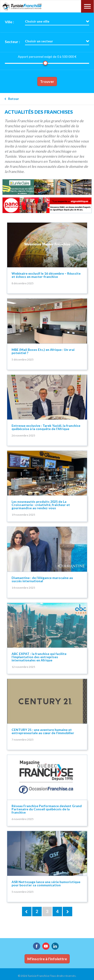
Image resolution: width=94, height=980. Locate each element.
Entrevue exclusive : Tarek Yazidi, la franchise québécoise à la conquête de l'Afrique (46, 427)
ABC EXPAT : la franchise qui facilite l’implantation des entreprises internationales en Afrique (39, 657)
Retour (14, 99)
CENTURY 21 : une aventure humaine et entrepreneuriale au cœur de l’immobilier (43, 731)
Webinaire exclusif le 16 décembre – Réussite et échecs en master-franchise (46, 275)
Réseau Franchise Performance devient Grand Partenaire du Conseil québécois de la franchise (47, 809)
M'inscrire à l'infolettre (47, 959)
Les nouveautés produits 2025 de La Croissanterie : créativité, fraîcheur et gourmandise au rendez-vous (41, 505)
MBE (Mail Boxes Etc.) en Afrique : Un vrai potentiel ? (43, 351)
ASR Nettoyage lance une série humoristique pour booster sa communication (46, 883)
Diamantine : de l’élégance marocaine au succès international (42, 579)
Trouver (47, 81)
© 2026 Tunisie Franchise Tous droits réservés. (47, 976)
